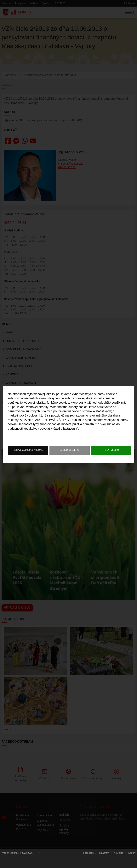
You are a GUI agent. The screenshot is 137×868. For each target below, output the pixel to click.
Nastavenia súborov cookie (28, 450)
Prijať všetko (111, 450)
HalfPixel (15, 854)
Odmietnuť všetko (70, 450)
